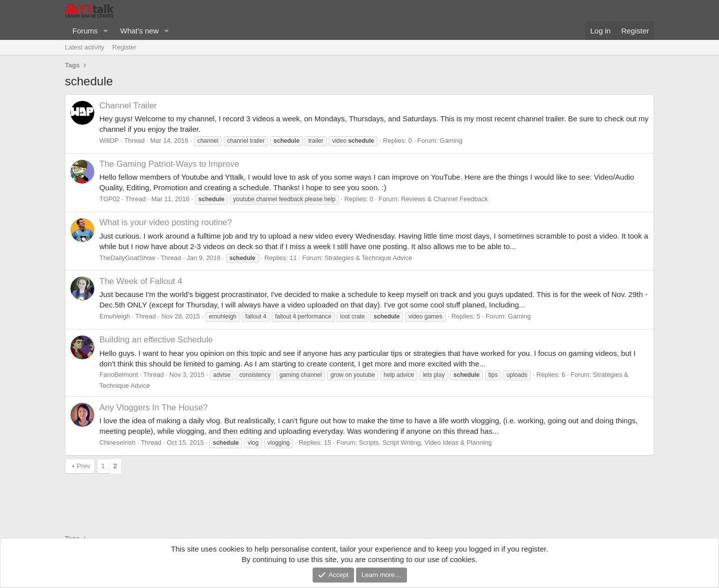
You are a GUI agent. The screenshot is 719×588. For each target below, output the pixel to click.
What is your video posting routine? (166, 222)
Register (124, 47)
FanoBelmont (119, 375)
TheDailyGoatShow (127, 258)
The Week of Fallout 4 (141, 281)
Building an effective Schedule (156, 340)
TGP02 (110, 199)
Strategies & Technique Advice (368, 258)
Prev (84, 466)
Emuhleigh (115, 316)
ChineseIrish (117, 442)
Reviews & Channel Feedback (444, 199)
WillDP (109, 141)
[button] (106, 31)
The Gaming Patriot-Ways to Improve (169, 164)
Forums (85, 31)
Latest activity (85, 47)
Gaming (451, 141)
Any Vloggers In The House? (154, 408)
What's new (140, 31)
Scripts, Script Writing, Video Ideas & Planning (425, 442)
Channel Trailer (128, 106)
